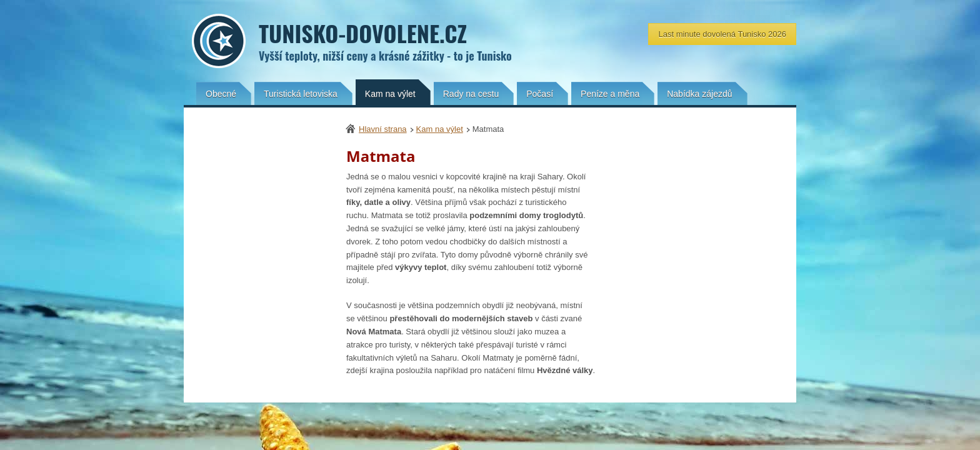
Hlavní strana (383, 129)
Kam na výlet (440, 129)
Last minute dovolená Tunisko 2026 (722, 34)
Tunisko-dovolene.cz (527, 42)
